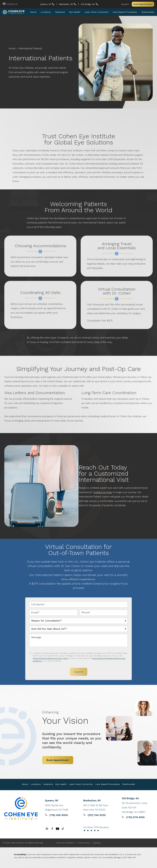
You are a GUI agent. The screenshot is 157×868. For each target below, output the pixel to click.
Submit (79, 672)
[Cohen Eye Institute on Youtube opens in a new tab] (57, 829)
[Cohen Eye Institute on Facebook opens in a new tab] (52, 829)
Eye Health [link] (75, 12)
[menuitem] (33, 12)
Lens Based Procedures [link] (125, 12)
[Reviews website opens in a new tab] (60, 808)
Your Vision (74, 718)
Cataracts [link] (60, 12)
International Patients (30, 49)
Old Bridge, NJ (88, 4)
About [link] (33, 12)
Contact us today (103, 493)
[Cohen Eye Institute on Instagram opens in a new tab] (47, 829)
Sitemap (97, 843)
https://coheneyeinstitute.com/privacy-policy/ (51, 659)
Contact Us (12, 4)
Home (12, 49)
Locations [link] (46, 12)
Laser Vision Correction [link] (97, 12)
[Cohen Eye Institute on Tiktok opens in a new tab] (63, 829)
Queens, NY (46, 4)
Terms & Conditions (65, 843)
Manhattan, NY (66, 4)
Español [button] (125, 4)
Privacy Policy (84, 843)
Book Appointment (143, 4)
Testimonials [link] (148, 12)
